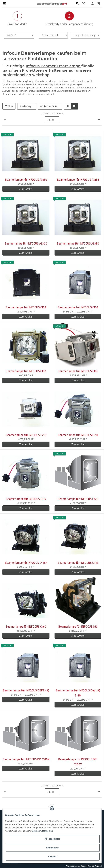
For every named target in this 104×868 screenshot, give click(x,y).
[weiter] (99, 120)
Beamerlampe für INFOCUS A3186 (78, 180)
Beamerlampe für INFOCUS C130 (78, 307)
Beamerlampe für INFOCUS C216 (26, 435)
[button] (77, 3)
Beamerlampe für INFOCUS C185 (78, 371)
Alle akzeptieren (53, 839)
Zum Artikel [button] (26, 189)
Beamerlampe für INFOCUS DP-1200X (78, 762)
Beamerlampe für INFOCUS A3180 (26, 180)
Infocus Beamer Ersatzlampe (54, 66)
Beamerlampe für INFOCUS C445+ (26, 563)
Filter (9, 106)
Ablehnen (53, 857)
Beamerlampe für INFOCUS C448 (78, 563)
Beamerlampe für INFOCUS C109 (26, 307)
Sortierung (25, 106)
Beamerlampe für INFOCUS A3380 (78, 243)
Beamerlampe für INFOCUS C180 (26, 371)
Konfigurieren (53, 848)
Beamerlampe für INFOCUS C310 (78, 435)
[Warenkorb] (98, 3)
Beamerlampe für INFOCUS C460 (26, 627)
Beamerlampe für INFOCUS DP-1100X (26, 759)
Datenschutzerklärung (42, 831)
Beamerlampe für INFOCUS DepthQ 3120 (78, 693)
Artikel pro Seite (49, 106)
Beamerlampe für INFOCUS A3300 (26, 243)
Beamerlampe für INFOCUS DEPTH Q (26, 690)
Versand (98, 866)
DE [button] (84, 3)
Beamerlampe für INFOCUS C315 (26, 499)
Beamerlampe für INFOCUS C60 (78, 627)
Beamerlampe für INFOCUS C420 (78, 499)
